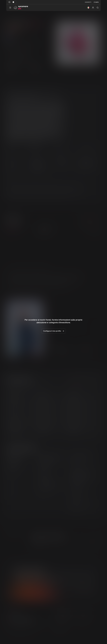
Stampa (96, 2)
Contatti (88, 2)
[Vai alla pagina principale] (21, 8)
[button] (88, 8)
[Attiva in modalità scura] (14, 2)
